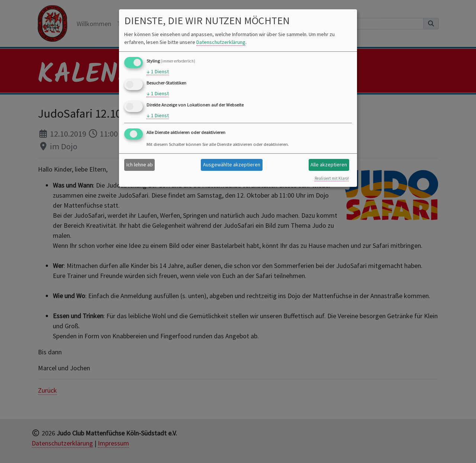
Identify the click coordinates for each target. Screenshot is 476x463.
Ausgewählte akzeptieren (232, 165)
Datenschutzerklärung (221, 42)
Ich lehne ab (140, 165)
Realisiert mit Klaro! (332, 178)
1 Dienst (158, 72)
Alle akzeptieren (329, 165)
